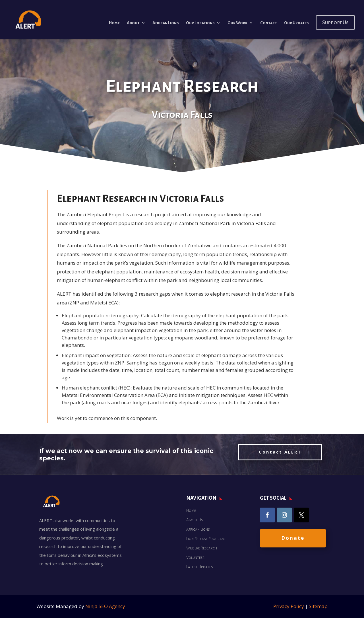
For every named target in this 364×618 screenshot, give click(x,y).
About (133, 23)
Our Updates (296, 23)
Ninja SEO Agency (105, 606)
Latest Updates (200, 567)
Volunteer (195, 558)
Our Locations (200, 23)
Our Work (237, 23)
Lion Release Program (205, 539)
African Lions (166, 23)
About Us (195, 520)
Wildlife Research (202, 548)
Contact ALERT (280, 452)
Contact (269, 23)
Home (114, 23)
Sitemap (318, 606)
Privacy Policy (289, 606)
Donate (293, 538)
